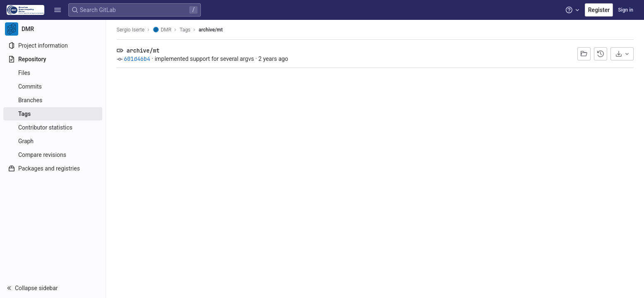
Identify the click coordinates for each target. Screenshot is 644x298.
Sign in (626, 10)
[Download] (622, 54)
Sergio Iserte (131, 30)
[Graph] (53, 141)
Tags (185, 30)
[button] (58, 10)
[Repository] (53, 59)
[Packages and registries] (53, 168)
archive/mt (211, 30)
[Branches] (53, 100)
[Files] (53, 73)
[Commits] (53, 87)
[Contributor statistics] (53, 127)
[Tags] (53, 114)
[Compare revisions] (53, 155)
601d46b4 (137, 59)
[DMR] (53, 29)
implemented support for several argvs (204, 59)
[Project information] (53, 46)
